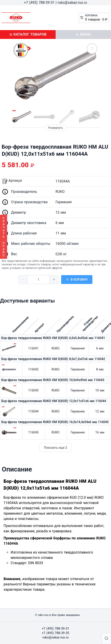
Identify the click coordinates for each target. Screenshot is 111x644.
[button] (23, 280)
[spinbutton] (39, 280)
